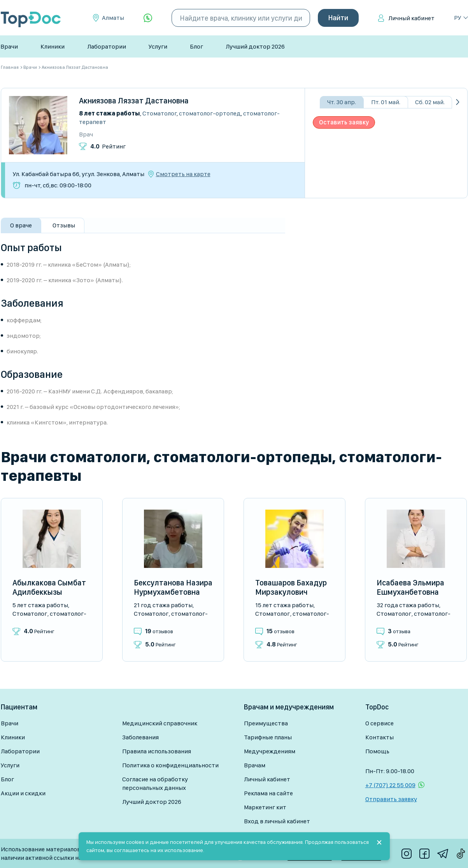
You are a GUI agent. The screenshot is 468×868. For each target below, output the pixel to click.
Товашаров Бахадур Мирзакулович (291, 587)
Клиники (53, 46)
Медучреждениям (270, 751)
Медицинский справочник (160, 723)
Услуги (158, 46)
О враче (21, 225)
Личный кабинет (411, 18)
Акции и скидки (23, 793)
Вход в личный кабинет (277, 821)
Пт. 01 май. (386, 102)
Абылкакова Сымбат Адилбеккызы (49, 587)
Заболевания (140, 737)
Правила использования (157, 751)
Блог (196, 46)
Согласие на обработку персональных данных (155, 783)
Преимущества (266, 723)
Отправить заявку (391, 799)
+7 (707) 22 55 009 (390, 785)
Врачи (9, 46)
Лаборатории (107, 46)
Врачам (255, 765)
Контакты (379, 737)
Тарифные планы (268, 737)
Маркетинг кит (265, 807)
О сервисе (379, 723)
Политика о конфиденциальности (170, 765)
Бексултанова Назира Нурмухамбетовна (173, 587)
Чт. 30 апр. (342, 102)
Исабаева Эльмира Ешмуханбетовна (410, 587)
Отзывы (64, 225)
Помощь (377, 751)
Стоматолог (160, 113)
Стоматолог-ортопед (210, 113)
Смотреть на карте (183, 174)
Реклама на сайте (268, 793)
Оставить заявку (344, 122)
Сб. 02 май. (430, 102)
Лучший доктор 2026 (255, 46)
